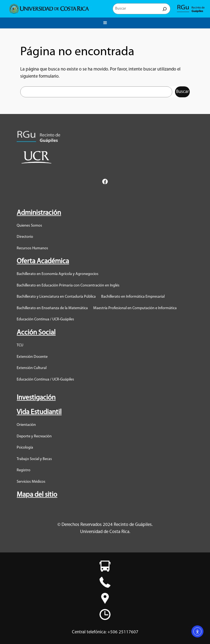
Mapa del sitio (37, 495)
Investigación (36, 398)
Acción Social (36, 333)
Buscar (182, 92)
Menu (105, 22)
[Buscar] (165, 9)
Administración (39, 213)
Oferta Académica (43, 261)
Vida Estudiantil (39, 412)
